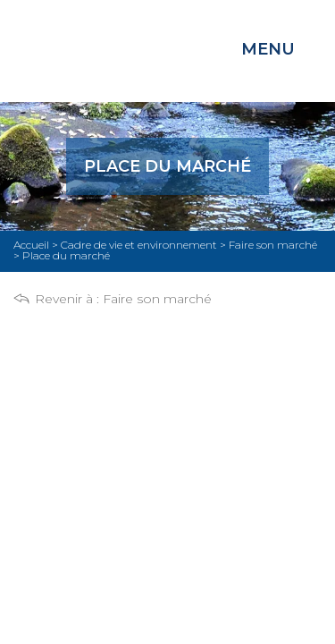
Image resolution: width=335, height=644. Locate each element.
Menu (268, 49)
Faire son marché (157, 299)
